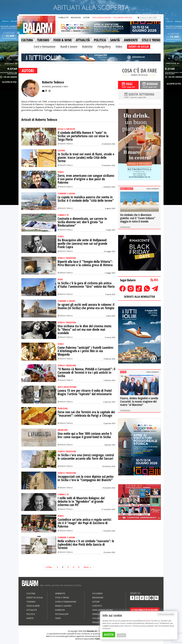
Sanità (30, 618)
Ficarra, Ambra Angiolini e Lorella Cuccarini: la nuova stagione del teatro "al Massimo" (139, 401)
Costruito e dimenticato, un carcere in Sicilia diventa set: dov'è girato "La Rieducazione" (82, 222)
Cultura (31, 593)
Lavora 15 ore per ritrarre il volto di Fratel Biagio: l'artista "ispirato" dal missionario (85, 392)
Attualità (32, 610)
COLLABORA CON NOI (123, 18)
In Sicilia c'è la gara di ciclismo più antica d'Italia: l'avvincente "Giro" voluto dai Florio (86, 285)
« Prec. (49, 567)
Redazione (126, 227)
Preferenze (121, 635)
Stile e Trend (62, 598)
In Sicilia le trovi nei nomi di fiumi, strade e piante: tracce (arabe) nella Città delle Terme (86, 158)
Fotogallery (104, 47)
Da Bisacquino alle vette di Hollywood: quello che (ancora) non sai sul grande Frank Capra (82, 243)
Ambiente (60, 593)
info (148, 621)
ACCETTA (109, 635)
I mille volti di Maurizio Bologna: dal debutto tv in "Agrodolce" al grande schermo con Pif (81, 501)
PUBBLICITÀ (63, 18)
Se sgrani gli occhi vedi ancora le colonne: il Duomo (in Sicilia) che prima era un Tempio (86, 306)
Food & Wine (33, 606)
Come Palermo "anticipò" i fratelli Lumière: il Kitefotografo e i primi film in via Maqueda (86, 351)
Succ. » (87, 567)
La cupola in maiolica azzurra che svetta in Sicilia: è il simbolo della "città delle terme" (86, 199)
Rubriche (87, 47)
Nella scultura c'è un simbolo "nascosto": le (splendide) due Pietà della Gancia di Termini (86, 544)
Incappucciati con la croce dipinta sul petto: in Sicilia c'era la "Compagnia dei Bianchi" (86, 478)
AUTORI (86, 18)
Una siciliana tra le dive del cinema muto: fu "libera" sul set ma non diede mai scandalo (85, 329)
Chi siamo (97, 593)
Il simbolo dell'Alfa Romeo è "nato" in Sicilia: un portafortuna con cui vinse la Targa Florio (83, 136)
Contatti (97, 606)
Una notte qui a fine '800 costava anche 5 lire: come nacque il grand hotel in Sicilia (85, 435)
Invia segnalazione (103, 610)
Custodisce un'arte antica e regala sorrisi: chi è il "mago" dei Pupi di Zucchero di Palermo (85, 523)
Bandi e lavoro (69, 47)
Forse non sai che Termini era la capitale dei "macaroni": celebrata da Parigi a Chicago (86, 414)
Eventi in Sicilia (35, 598)
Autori (96, 602)
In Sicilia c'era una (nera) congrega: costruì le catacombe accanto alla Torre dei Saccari (86, 457)
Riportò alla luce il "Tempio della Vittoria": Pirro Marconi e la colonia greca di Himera (85, 263)
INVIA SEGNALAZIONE (101, 18)
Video (119, 47)
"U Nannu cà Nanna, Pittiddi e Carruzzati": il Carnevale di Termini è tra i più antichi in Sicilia (86, 372)
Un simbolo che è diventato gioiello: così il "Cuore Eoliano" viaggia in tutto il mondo (138, 218)
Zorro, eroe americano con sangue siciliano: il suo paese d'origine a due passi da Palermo (86, 179)
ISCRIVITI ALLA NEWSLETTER (139, 297)
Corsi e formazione (45, 47)
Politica (31, 614)
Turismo (31, 602)
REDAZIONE (76, 18)
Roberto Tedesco (66, 144)
